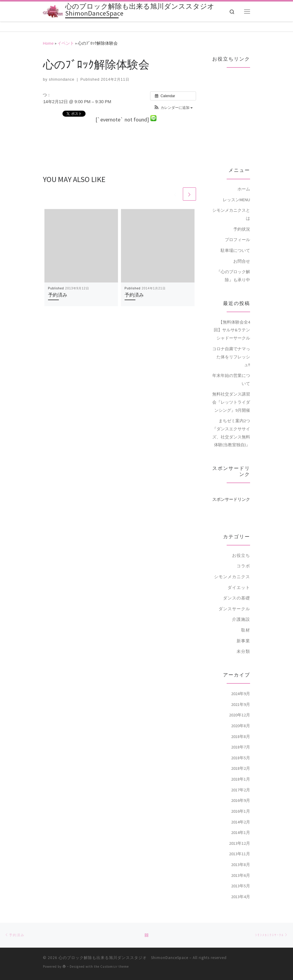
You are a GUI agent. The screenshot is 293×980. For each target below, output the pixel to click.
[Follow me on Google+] (73, 974)
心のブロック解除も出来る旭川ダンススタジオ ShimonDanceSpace (123, 948)
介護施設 (241, 610)
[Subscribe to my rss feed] (45, 974)
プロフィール (237, 230)
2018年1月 (241, 769)
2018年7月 (241, 737)
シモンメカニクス (232, 567)
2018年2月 (241, 759)
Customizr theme (115, 957)
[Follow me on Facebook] (64, 974)
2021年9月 (241, 695)
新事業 (243, 631)
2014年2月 (241, 812)
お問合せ (242, 251)
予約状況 (242, 220)
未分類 (243, 642)
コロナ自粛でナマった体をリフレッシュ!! (231, 347)
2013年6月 (241, 865)
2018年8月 (241, 727)
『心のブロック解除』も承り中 (233, 266)
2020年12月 (240, 705)
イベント (66, 34)
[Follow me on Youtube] (83, 974)
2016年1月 (241, 802)
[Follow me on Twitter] (54, 974)
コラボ (243, 556)
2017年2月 (241, 780)
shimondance (62, 70)
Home (48, 34)
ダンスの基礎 (237, 588)
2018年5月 (241, 748)
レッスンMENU (236, 190)
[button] (173, 98)
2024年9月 (241, 684)
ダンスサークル (234, 599)
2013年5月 (241, 876)
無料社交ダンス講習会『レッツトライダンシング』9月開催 (231, 392)
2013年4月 (241, 887)
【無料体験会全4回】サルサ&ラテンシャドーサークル (232, 320)
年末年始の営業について (231, 370)
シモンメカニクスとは (231, 205)
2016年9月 (241, 791)
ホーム (244, 179)
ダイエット (239, 578)
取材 (246, 620)
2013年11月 (240, 844)
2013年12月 (240, 834)
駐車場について (235, 241)
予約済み (58, 285)
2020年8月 (241, 716)
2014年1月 (241, 823)
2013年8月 (241, 855)
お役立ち (241, 545)
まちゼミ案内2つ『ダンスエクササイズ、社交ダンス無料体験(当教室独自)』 (231, 423)
